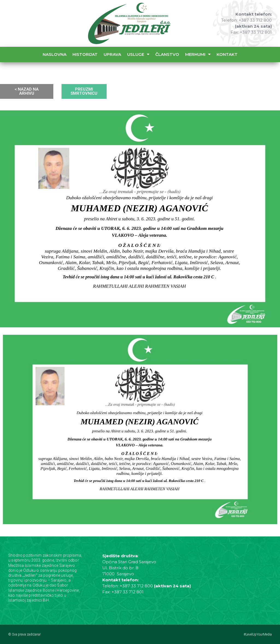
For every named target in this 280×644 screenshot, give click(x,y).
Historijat (85, 54)
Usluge (138, 54)
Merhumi (198, 54)
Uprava (112, 54)
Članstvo (167, 54)
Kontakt (227, 54)
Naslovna (55, 54)
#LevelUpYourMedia (258, 634)
